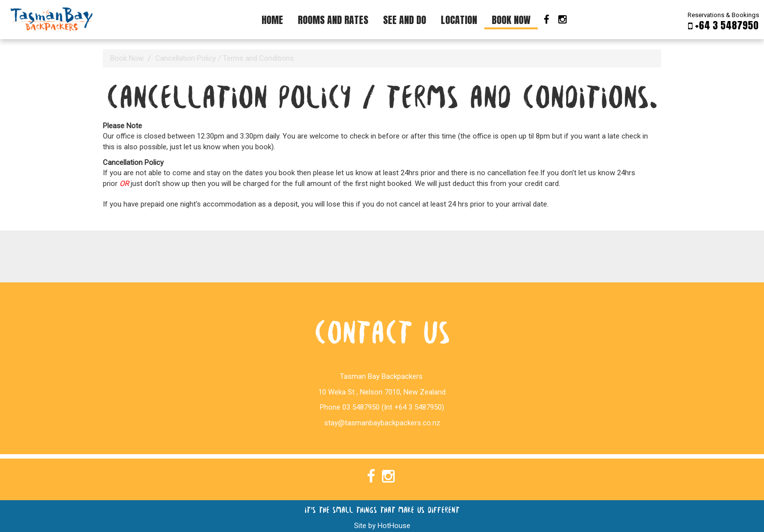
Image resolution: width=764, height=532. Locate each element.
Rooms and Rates (333, 20)
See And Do (405, 20)
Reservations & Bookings (723, 21)
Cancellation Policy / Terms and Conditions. (225, 58)
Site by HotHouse (382, 526)
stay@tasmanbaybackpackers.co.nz (382, 423)
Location (459, 20)
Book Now (511, 20)
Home (272, 20)
